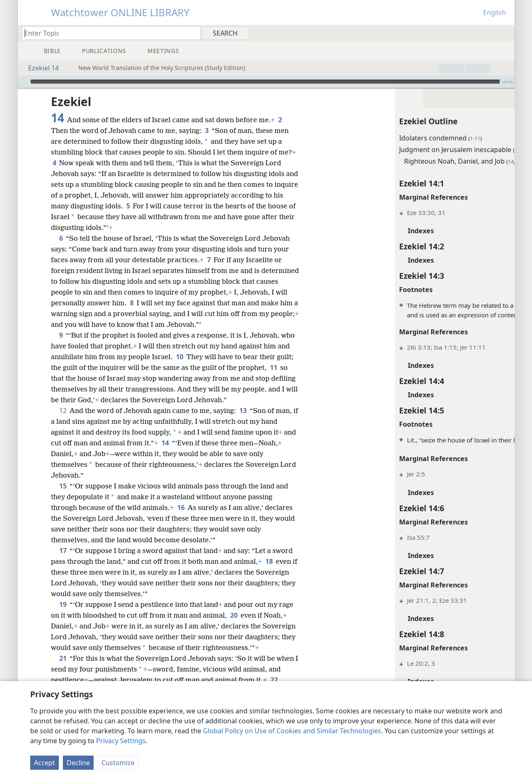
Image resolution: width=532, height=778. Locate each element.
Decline (78, 763)
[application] (266, 82)
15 (63, 486)
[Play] (23, 82)
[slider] (265, 82)
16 (181, 507)
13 (243, 411)
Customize (118, 763)
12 (63, 411)
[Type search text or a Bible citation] (107, 33)
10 (179, 357)
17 (63, 551)
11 (273, 367)
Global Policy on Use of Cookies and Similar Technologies (292, 731)
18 (269, 561)
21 (63, 669)
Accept (45, 763)
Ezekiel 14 (39, 68)
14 (179, 443)
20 (234, 615)
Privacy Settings (121, 741)
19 (63, 604)
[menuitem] (505, 33)
